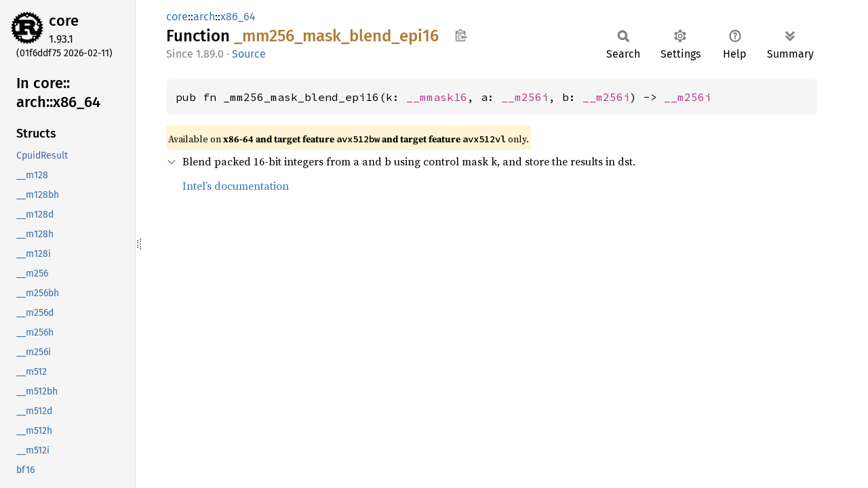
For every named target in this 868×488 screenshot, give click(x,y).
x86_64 (238, 17)
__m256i (525, 97)
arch (204, 17)
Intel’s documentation (236, 186)
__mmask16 (437, 97)
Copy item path (461, 35)
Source (249, 54)
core (64, 21)
